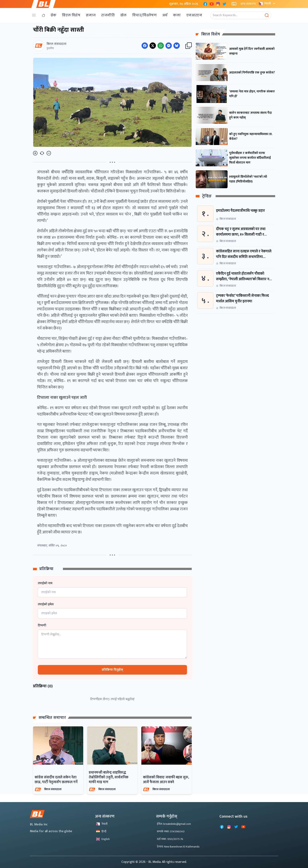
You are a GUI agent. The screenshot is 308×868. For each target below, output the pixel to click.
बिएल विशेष (71, 15)
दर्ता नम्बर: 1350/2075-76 (170, 839)
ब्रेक (54, 15)
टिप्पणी (42, 626)
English (103, 839)
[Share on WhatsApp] (161, 46)
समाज (91, 15)
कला (177, 15)
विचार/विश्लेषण (144, 15)
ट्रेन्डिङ (207, 196)
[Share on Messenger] (169, 46)
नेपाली (267, 3)
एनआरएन (194, 15)
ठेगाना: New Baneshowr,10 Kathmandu (178, 847)
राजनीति (108, 15)
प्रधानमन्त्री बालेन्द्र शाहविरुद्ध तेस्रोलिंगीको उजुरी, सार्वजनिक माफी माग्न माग (109, 777)
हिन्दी (101, 831)
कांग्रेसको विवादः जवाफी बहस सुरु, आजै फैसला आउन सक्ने (166, 780)
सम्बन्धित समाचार (52, 718)
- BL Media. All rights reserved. (167, 862)
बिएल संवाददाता (53, 789)
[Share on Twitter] (153, 46)
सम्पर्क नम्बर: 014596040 (171, 831)
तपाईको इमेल (46, 604)
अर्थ (165, 15)
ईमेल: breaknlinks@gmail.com (174, 824)
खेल (123, 15)
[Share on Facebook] (145, 46)
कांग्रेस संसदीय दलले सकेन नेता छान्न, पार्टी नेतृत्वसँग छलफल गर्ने (56, 780)
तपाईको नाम (45, 583)
